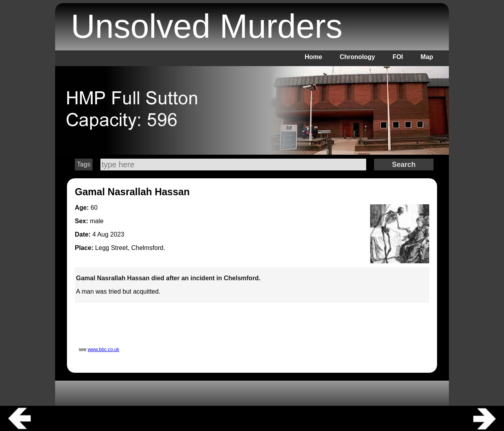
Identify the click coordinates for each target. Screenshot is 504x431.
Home (313, 57)
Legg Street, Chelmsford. (130, 248)
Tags (84, 164)
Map (427, 57)
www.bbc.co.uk (104, 350)
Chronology (358, 57)
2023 (117, 234)
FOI (398, 57)
